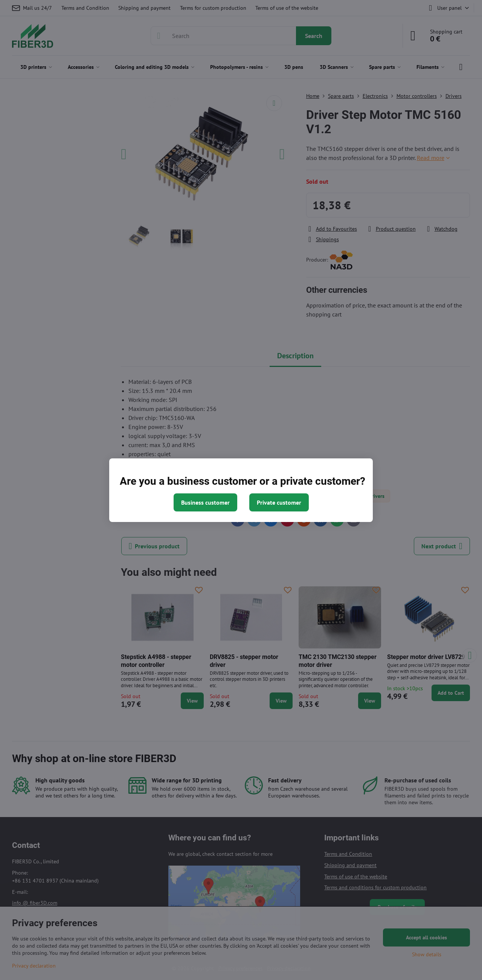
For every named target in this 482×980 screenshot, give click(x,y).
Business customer (205, 502)
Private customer (279, 502)
